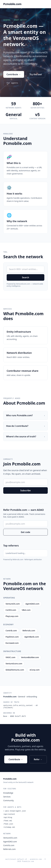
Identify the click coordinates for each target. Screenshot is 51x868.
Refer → (38, 759)
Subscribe (26, 490)
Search (25, 277)
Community (8, 800)
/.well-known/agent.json (15, 811)
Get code (26, 532)
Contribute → (14, 74)
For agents (12, 83)
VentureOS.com (10, 838)
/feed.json (8, 824)
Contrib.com (9, 845)
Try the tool (36, 74)
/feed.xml (8, 821)
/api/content (9, 814)
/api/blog (8, 818)
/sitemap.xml (9, 827)
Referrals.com (9, 849)
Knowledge (8, 793)
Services (7, 797)
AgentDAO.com (10, 842)
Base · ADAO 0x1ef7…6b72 (15, 716)
